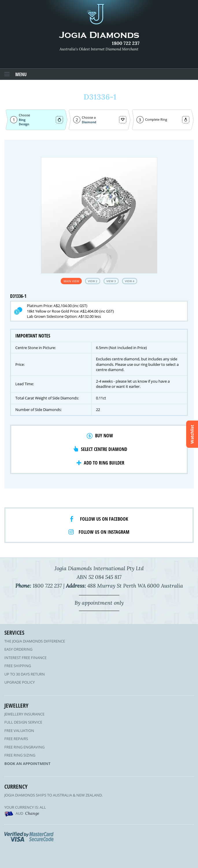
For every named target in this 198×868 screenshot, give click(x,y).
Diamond (89, 122)
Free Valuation (19, 731)
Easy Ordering (18, 649)
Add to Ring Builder (104, 463)
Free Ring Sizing (20, 755)
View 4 (130, 281)
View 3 (111, 281)
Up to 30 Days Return (25, 674)
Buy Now (104, 436)
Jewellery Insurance (24, 714)
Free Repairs (16, 739)
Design (24, 124)
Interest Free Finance (25, 658)
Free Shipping (18, 666)
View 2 (93, 281)
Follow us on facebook (104, 519)
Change (32, 813)
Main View (71, 281)
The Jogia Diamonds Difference (35, 641)
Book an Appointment (27, 764)
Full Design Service (23, 722)
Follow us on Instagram (104, 532)
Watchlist (192, 434)
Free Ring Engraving (24, 747)
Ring (22, 120)
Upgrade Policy (20, 682)
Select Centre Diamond (104, 449)
